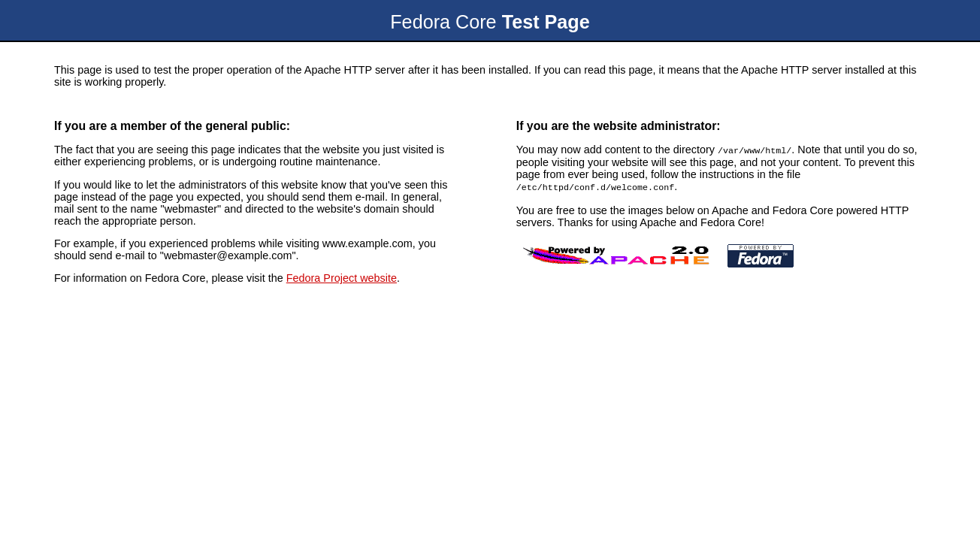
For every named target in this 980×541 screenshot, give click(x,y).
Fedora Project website (342, 278)
